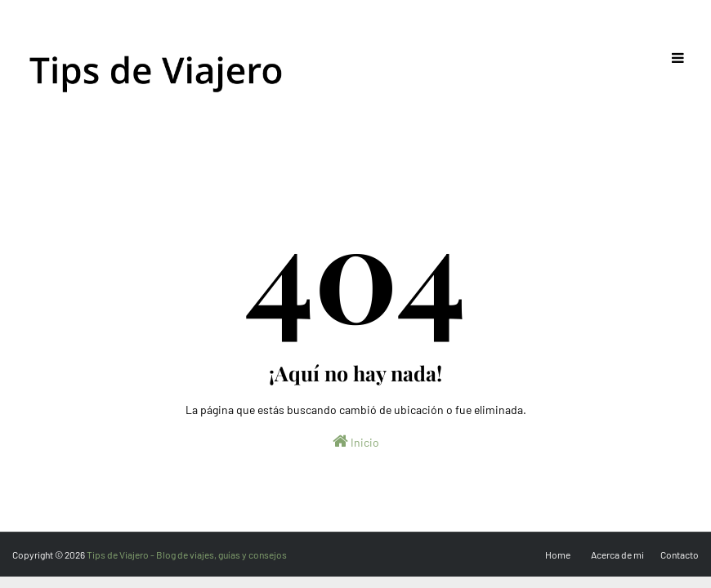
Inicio (356, 441)
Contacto (680, 555)
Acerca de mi (617, 555)
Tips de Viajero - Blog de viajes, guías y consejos (187, 555)
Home (558, 555)
